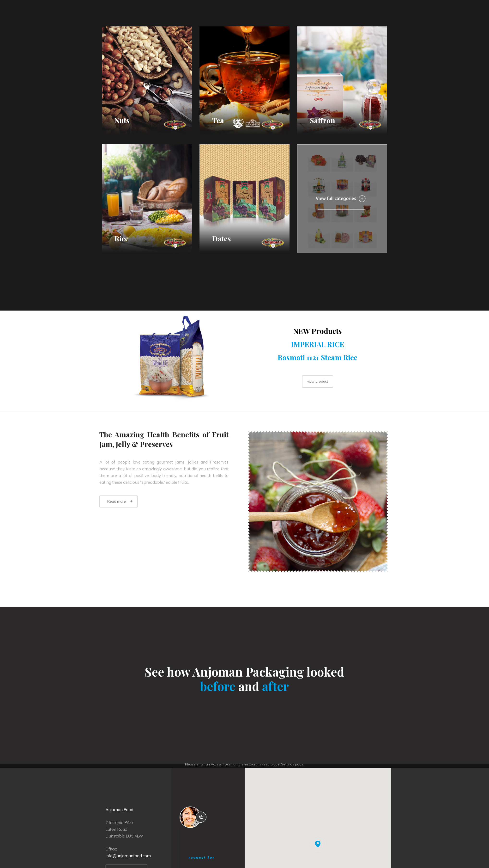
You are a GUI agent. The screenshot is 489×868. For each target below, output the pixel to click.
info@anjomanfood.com (128, 856)
